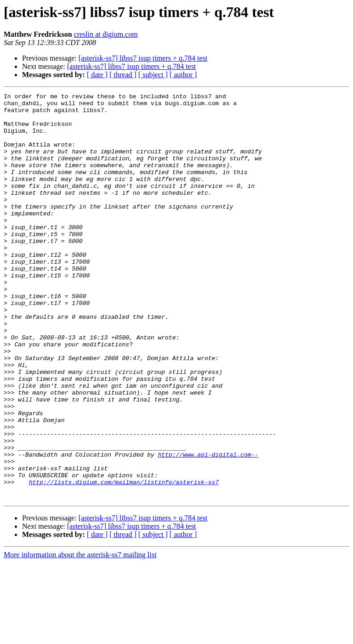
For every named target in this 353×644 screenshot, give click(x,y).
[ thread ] (123, 75)
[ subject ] (153, 75)
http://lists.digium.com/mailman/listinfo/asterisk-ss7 (124, 560)
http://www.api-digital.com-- (208, 527)
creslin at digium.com (106, 34)
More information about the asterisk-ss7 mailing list (80, 636)
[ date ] (97, 75)
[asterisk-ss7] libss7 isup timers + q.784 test (143, 58)
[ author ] (183, 75)
